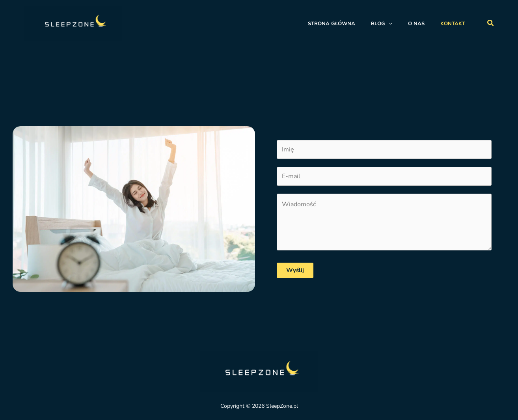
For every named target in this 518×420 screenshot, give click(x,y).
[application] (389, 24)
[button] (491, 23)
